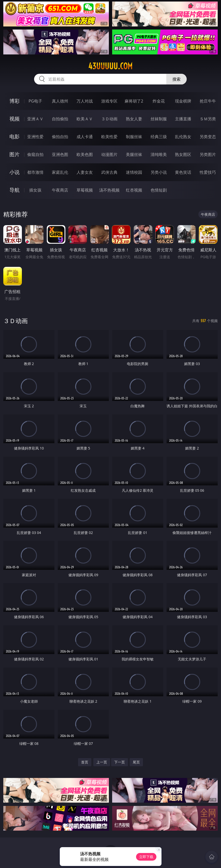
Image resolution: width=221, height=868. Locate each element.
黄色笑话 (183, 172)
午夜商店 (60, 190)
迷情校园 (134, 172)
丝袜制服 (159, 119)
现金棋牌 (183, 101)
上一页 (102, 762)
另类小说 (159, 172)
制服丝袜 (134, 137)
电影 (14, 136)
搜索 (176, 79)
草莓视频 (85, 190)
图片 (14, 154)
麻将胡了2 (134, 101)
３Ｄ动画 (109, 119)
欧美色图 (85, 154)
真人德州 (60, 101)
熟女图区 (183, 154)
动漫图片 (109, 154)
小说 (14, 172)
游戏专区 (109, 101)
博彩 (14, 101)
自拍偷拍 (60, 119)
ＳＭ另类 (208, 119)
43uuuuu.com (110, 66)
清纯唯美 (159, 154)
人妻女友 (85, 172)
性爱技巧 (208, 172)
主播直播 (183, 119)
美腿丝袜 (134, 154)
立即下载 (146, 857)
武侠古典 (109, 172)
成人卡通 (85, 137)
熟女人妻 (134, 119)
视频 (14, 119)
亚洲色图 (60, 154)
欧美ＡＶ (85, 119)
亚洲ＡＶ (35, 119)
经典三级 (159, 137)
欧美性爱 (109, 137)
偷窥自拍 (35, 154)
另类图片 (208, 154)
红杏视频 (134, 190)
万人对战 (85, 101)
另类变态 (208, 137)
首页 (85, 762)
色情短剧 (159, 190)
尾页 (136, 762)
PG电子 (35, 101)
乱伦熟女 (183, 137)
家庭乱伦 (60, 172)
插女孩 (35, 190)
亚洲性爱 (35, 137)
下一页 (120, 762)
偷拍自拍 (60, 137)
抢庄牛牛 (208, 101)
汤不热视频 (109, 190)
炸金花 (159, 101)
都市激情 (35, 172)
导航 (14, 190)
